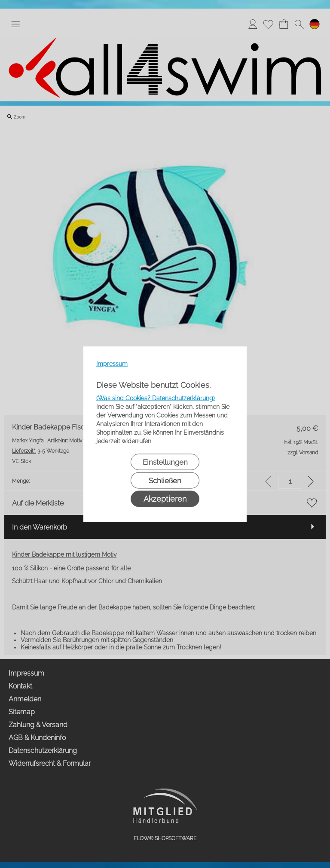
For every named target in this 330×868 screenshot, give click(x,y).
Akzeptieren (165, 498)
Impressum (112, 363)
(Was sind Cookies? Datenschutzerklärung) (156, 398)
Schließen (165, 480)
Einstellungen (165, 462)
